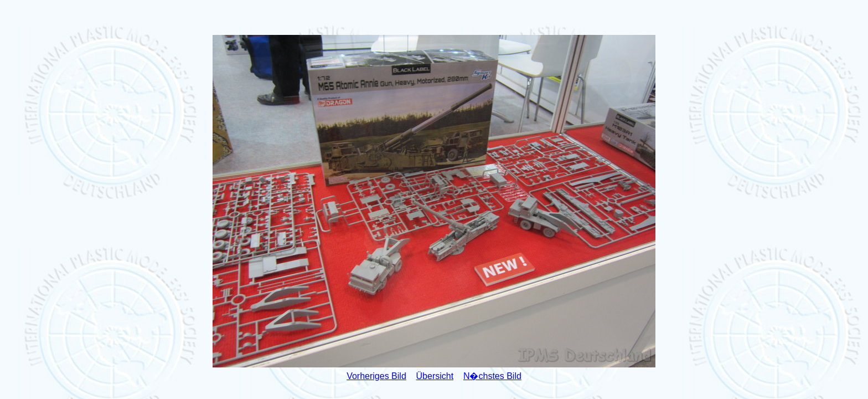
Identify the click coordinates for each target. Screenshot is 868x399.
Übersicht (435, 376)
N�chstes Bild (492, 376)
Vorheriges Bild (376, 376)
